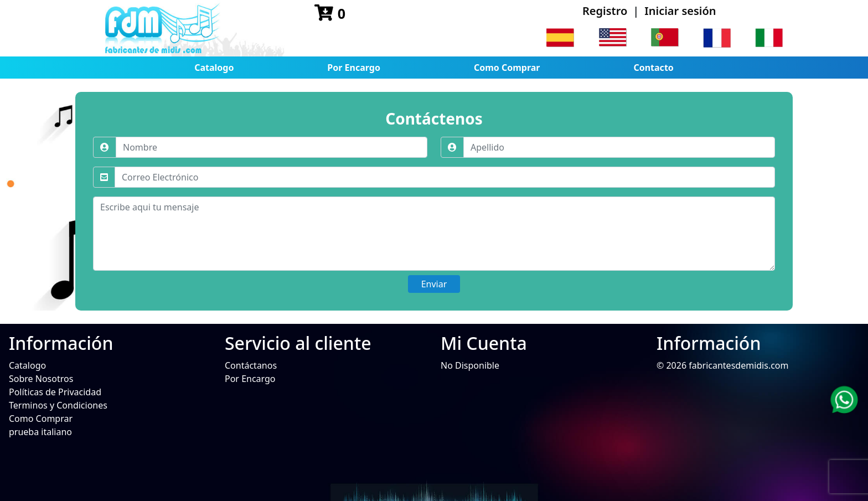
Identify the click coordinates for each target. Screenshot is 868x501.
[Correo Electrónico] (445, 177)
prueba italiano (40, 432)
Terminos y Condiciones (58, 405)
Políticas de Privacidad (55, 392)
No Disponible (470, 365)
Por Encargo (354, 68)
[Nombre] (272, 147)
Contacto (653, 68)
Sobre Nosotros (41, 379)
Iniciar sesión (680, 11)
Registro (605, 11)
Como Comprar (507, 68)
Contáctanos (251, 365)
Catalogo (214, 68)
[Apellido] (619, 147)
